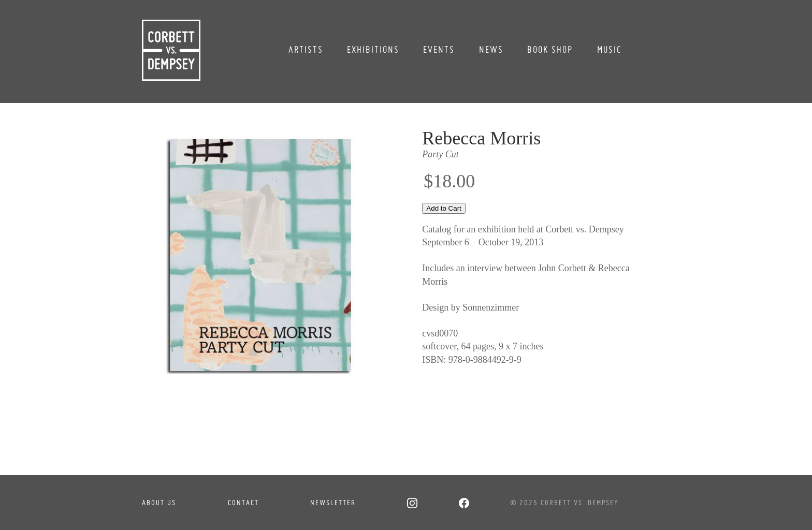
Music (610, 49)
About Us (159, 503)
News (491, 49)
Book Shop (550, 49)
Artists (306, 49)
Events (439, 49)
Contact (243, 503)
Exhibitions (373, 49)
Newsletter (333, 503)
